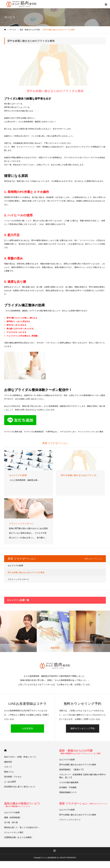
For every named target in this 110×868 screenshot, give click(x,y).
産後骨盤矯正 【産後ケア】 (72, 770)
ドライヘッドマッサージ (18, 579)
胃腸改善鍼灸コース (68, 792)
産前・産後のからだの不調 (80, 752)
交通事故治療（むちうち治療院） (19, 837)
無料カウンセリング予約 (83, 728)
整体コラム (9, 772)
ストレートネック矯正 (14, 832)
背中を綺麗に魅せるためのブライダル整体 (26, 572)
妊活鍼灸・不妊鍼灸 (68, 787)
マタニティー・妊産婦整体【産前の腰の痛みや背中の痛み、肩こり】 (82, 776)
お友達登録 (27, 728)
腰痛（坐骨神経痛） (13, 817)
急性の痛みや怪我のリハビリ (22, 805)
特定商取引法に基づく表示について (20, 787)
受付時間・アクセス (13, 777)
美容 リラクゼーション (83, 804)
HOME (5, 750)
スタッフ (8, 767)
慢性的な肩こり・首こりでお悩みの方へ (22, 827)
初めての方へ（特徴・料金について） (21, 757)
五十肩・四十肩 (11, 822)
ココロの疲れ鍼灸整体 (69, 782)
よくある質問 (10, 782)
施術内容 (8, 762)
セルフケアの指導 (15, 566)
